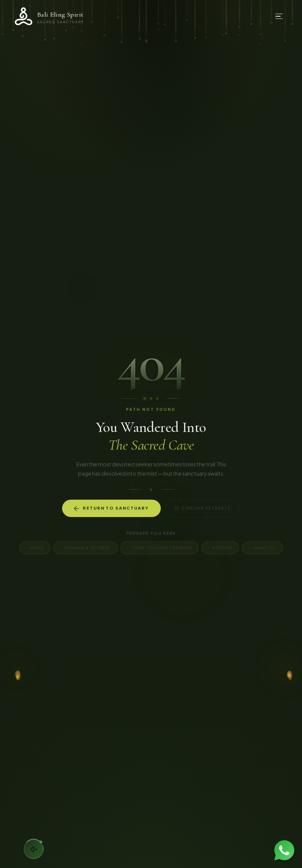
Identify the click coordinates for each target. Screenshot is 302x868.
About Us (262, 548)
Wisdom (220, 548)
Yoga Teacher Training (160, 548)
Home (35, 548)
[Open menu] (279, 16)
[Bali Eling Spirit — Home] (49, 16)
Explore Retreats (203, 508)
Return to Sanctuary (112, 509)
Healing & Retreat (85, 548)
